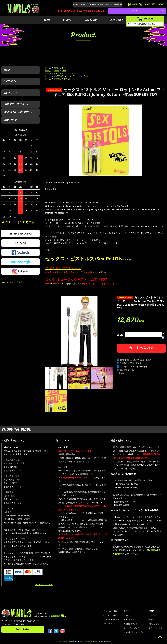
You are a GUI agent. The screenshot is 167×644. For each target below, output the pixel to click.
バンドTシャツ (74, 73)
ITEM (47, 20)
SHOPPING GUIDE (96, 5)
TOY (64, 71)
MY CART (145, 4)
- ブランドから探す (110, 615)
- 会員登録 (127, 611)
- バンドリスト (109, 624)
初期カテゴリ (60, 68)
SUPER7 (68, 79)
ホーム (48, 68)
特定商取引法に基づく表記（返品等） (137, 360)
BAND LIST (117, 20)
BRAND (67, 20)
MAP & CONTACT (80, 5)
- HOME (151, 611)
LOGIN (132, 4)
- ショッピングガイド (131, 628)
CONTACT (158, 4)
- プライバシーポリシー (157, 628)
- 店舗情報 (152, 620)
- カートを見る (128, 620)
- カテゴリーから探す (111, 620)
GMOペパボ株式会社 (91, 641)
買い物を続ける (127, 370)
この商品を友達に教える (131, 363)
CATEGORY (91, 20)
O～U (86, 76)
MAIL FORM (23, 629)
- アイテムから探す (110, 611)
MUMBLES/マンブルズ (12, 282)
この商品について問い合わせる (134, 366)
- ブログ (151, 615)
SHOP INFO (10, 120)
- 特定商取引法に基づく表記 (133, 632)
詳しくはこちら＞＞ (44, 585)
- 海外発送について (130, 624)
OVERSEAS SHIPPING (114, 5)
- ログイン (127, 615)
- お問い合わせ (153, 624)
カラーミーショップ (62, 641)
